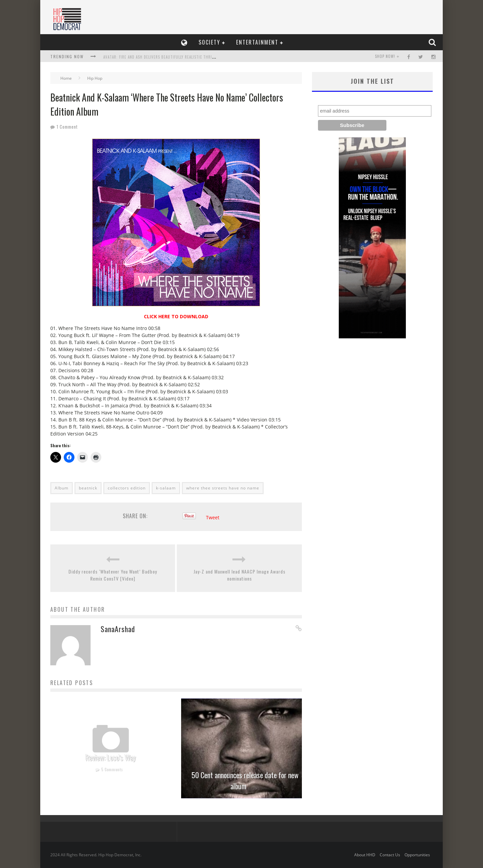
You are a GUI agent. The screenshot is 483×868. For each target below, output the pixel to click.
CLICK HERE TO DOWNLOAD (176, 316)
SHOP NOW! (385, 56)
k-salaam (166, 488)
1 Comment (67, 127)
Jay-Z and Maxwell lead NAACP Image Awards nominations (239, 575)
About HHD (365, 855)
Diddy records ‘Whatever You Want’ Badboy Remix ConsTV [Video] (113, 575)
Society (209, 42)
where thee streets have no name (223, 488)
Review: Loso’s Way (111, 757)
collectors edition (127, 488)
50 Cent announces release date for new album (245, 780)
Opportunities (417, 855)
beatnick (88, 488)
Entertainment (257, 42)
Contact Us (390, 855)
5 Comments (112, 769)
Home (66, 78)
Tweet (213, 517)
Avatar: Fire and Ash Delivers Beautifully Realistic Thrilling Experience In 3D (179, 57)
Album (62, 488)
